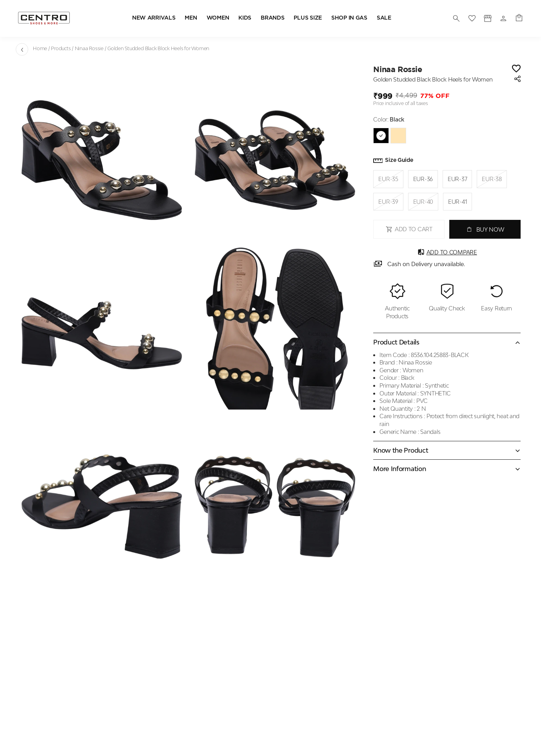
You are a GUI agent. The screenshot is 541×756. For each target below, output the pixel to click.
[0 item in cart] (519, 18)
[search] (456, 18)
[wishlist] (472, 18)
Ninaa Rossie (89, 48)
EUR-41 (457, 202)
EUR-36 (423, 179)
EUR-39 (388, 202)
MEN (191, 18)
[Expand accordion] (447, 450)
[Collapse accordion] (447, 342)
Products (61, 48)
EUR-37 (457, 179)
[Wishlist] (516, 69)
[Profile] (488, 18)
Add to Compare (447, 252)
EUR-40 (423, 202)
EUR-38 (492, 179)
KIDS (245, 18)
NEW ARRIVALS (154, 18)
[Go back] (22, 49)
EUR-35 (388, 179)
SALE (384, 18)
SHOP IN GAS (349, 18)
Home (40, 48)
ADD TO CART (409, 229)
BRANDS (272, 18)
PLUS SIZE (308, 18)
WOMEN (218, 18)
